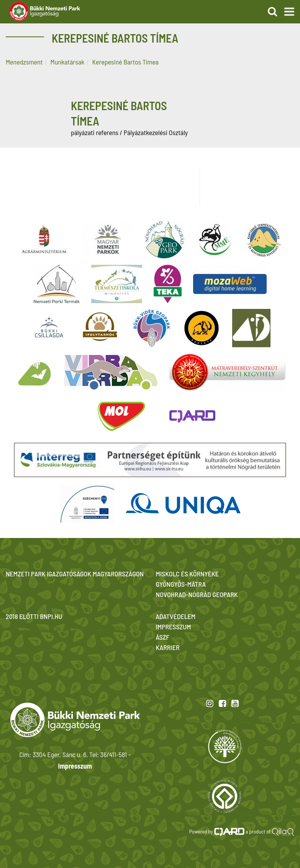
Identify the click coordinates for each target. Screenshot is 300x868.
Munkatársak (68, 62)
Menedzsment (24, 62)
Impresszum (75, 766)
